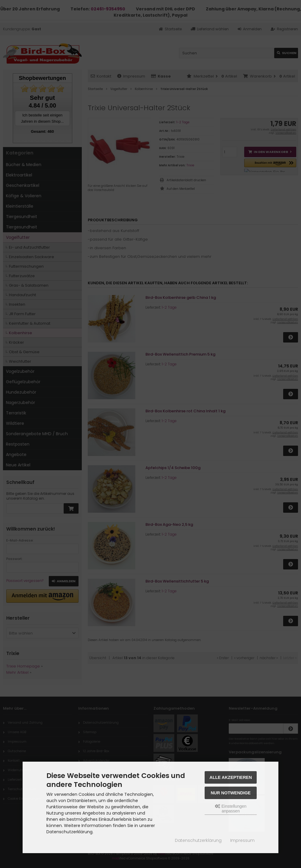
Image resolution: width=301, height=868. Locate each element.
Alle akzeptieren (231, 777)
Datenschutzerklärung (198, 840)
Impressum (242, 840)
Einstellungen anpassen (231, 809)
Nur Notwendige (231, 793)
